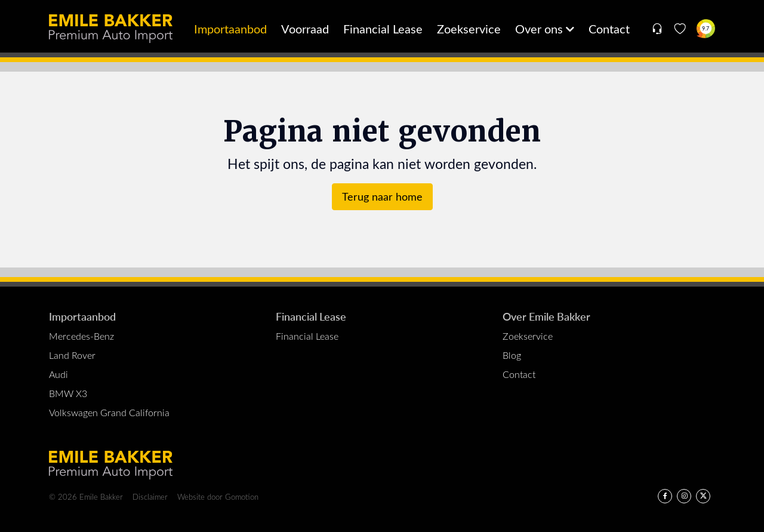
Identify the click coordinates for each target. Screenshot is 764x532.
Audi (58, 374)
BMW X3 (68, 393)
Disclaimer (150, 496)
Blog (512, 355)
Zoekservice (469, 28)
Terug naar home (382, 196)
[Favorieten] (680, 29)
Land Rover (72, 355)
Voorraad (305, 28)
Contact (609, 28)
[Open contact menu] (657, 29)
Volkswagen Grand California (109, 412)
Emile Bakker (111, 29)
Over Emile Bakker (546, 316)
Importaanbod (230, 28)
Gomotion (242, 496)
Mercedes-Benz (81, 336)
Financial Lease (383, 28)
